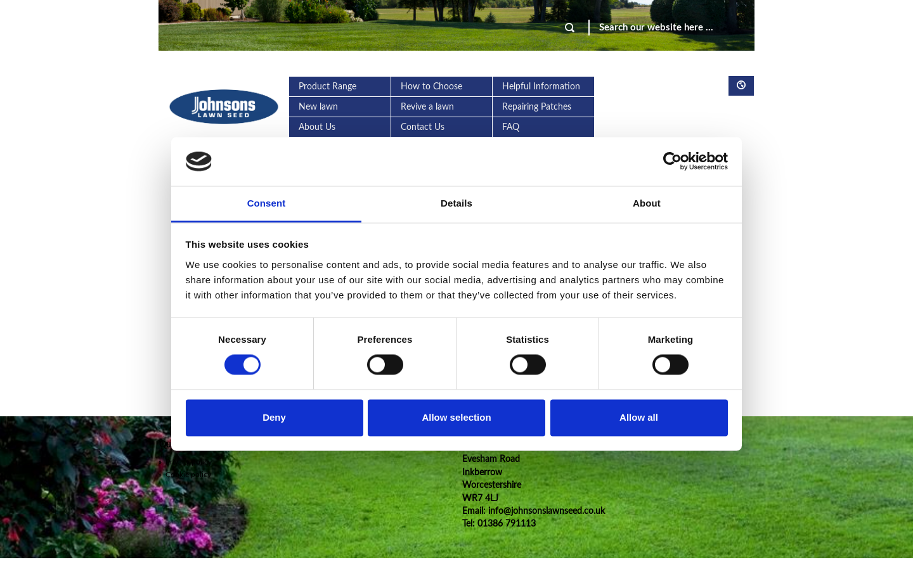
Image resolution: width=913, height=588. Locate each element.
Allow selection (456, 417)
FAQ (511, 127)
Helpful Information (541, 87)
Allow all (639, 417)
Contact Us (423, 127)
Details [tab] (456, 203)
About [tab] (647, 203)
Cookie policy (185, 475)
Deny (274, 417)
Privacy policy (185, 462)
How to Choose (431, 87)
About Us (317, 127)
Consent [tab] (267, 203)
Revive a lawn (427, 107)
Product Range (327, 87)
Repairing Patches (537, 107)
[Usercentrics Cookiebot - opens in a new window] (672, 162)
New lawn (318, 107)
